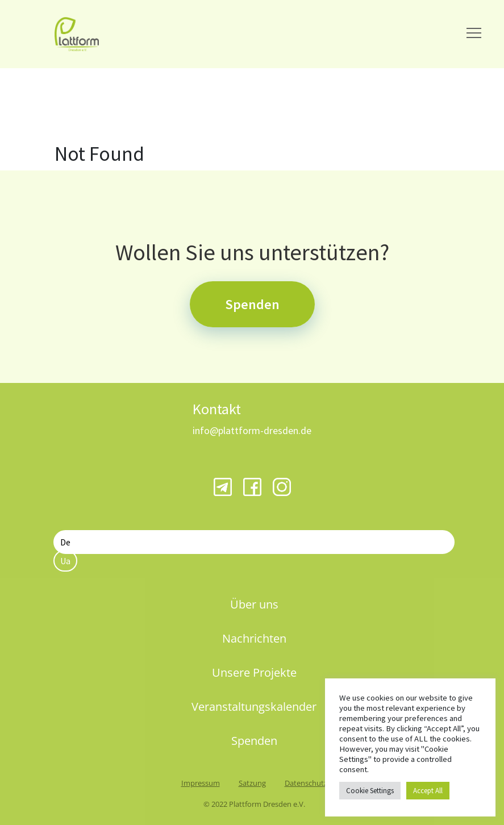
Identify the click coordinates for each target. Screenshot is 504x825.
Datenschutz (306, 783)
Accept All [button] (428, 791)
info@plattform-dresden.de (252, 430)
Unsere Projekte (254, 672)
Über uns (254, 604)
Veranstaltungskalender (254, 707)
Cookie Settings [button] (370, 791)
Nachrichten (254, 638)
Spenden (252, 304)
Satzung (252, 783)
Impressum (201, 783)
